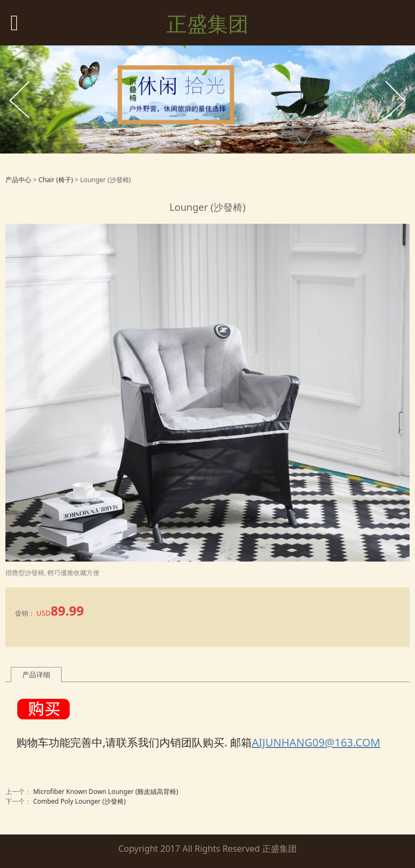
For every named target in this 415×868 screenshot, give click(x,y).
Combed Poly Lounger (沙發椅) (79, 801)
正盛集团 (207, 24)
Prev (20, 99)
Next (395, 99)
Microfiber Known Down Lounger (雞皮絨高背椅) (106, 792)
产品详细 (36, 675)
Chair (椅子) (56, 180)
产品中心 (18, 180)
